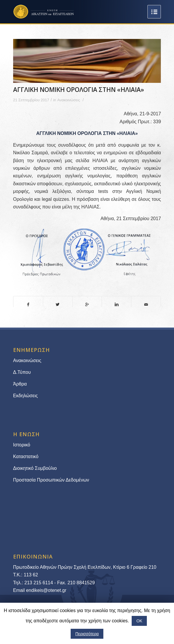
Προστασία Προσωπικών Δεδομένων (51, 480)
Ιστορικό (22, 445)
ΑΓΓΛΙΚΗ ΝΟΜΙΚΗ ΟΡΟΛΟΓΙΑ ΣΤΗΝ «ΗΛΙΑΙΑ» (79, 90)
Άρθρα (20, 384)
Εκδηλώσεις (26, 396)
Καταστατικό (26, 457)
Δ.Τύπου (22, 372)
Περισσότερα (87, 634)
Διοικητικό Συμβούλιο (35, 468)
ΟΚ (139, 621)
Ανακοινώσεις (69, 100)
